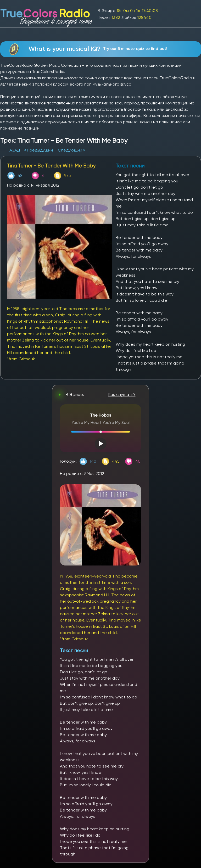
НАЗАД (14, 150)
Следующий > (72, 150)
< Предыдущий (38, 150)
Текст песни (74, 650)
